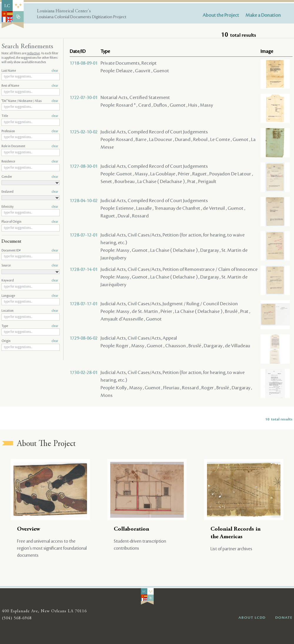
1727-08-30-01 (84, 166)
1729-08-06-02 (84, 338)
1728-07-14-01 (84, 269)
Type (30, 326)
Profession (30, 131)
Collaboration (131, 529)
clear (55, 71)
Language (30, 296)
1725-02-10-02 (84, 132)
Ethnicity (30, 207)
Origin (30, 341)
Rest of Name (30, 86)
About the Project (221, 15)
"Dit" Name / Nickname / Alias (30, 101)
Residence (30, 162)
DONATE (284, 618)
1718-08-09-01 (84, 63)
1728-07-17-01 (84, 304)
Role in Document (30, 146)
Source (30, 266)
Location (30, 311)
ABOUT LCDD (252, 618)
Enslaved (30, 192)
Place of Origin (30, 222)
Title (30, 116)
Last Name (30, 71)
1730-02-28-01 (84, 373)
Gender (30, 177)
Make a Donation (263, 15)
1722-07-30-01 (84, 98)
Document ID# (30, 251)
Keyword (30, 281)
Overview (29, 529)
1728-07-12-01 (84, 235)
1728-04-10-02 (84, 201)
